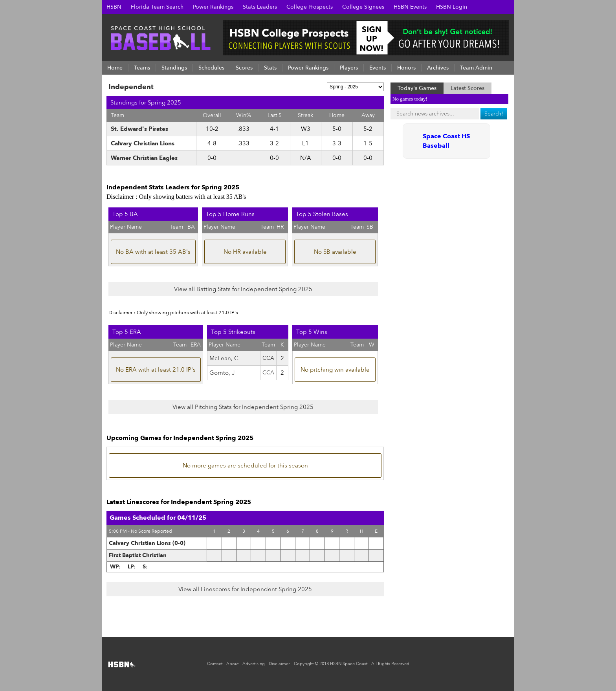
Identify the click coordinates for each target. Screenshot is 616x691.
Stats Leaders (260, 7)
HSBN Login (452, 7)
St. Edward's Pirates (139, 129)
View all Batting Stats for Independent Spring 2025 (243, 289)
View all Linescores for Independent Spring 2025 (245, 589)
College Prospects (310, 7)
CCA (268, 358)
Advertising (254, 664)
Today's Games (417, 88)
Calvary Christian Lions (143, 143)
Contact (215, 664)
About (232, 664)
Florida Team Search (157, 7)
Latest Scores (467, 88)
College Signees (363, 7)
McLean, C (224, 358)
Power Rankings (213, 7)
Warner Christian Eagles (144, 158)
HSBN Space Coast (349, 664)
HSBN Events (410, 7)
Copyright (304, 664)
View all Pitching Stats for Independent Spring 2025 (243, 407)
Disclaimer (279, 664)
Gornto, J (222, 373)
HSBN (114, 7)
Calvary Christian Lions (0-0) (147, 543)
